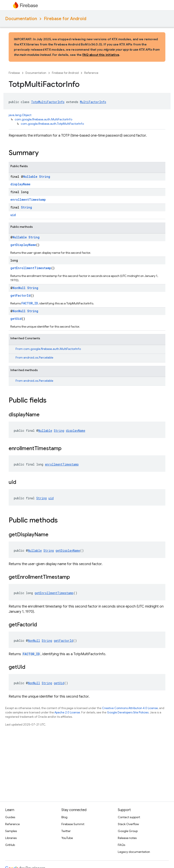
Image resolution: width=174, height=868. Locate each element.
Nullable (30, 177)
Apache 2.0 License (67, 712)
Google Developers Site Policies (128, 712)
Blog (64, 817)
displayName (20, 184)
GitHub (10, 845)
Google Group (128, 831)
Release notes (127, 838)
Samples (11, 831)
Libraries (11, 838)
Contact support (129, 817)
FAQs (121, 845)
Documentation (21, 19)
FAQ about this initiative (101, 55)
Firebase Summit (73, 824)
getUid (16, 319)
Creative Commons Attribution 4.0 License (130, 708)
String (45, 177)
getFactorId (20, 295)
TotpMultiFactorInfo (48, 102)
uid (13, 215)
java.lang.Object (20, 115)
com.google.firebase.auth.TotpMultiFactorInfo (52, 124)
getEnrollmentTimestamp (31, 268)
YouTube (67, 838)
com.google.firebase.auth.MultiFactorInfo (43, 119)
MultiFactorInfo (93, 102)
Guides (10, 817)
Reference (91, 73)
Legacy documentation (134, 852)
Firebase (14, 73)
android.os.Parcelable (38, 357)
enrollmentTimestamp (28, 200)
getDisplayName (23, 245)
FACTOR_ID (30, 303)
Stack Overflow (128, 824)
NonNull (19, 288)
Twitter (66, 831)
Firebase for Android (65, 19)
